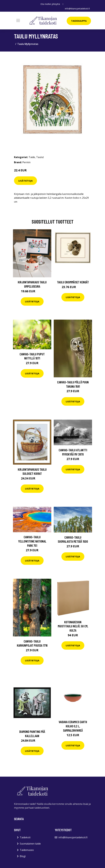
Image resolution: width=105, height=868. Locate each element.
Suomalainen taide (30, 844)
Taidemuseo (27, 850)
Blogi (23, 856)
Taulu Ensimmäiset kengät (73, 282)
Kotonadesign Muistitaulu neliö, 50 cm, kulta (73, 626)
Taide (32, 157)
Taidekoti (25, 837)
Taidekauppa (79, 21)
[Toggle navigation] (18, 20)
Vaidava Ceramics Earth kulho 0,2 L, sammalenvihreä (73, 726)
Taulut (40, 157)
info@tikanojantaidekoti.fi (77, 9)
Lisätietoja (25, 181)
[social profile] (63, 4)
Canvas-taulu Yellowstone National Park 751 (32, 541)
